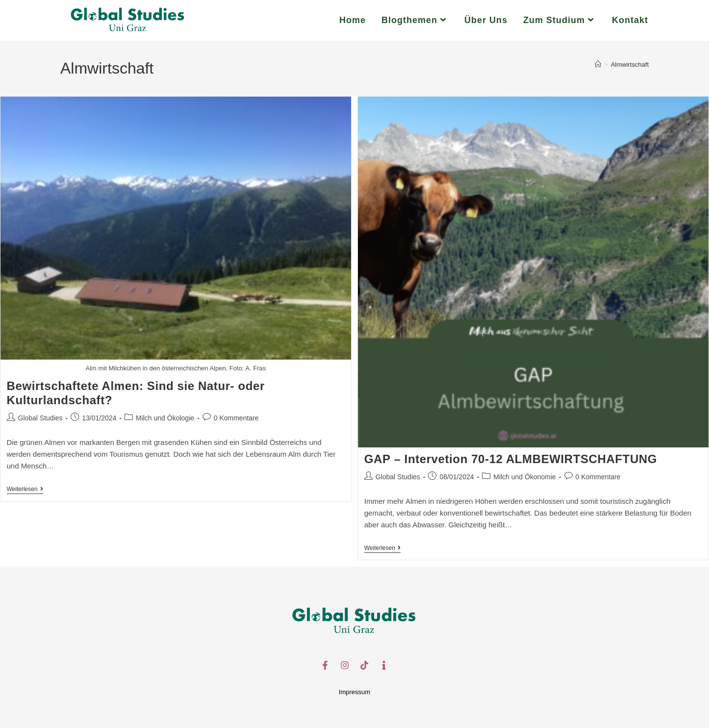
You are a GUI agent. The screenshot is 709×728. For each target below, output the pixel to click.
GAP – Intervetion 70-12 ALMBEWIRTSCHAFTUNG (511, 459)
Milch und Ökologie (165, 418)
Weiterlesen (25, 489)
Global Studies (40, 418)
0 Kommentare (236, 418)
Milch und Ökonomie (525, 477)
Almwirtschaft (630, 65)
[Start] (598, 65)
